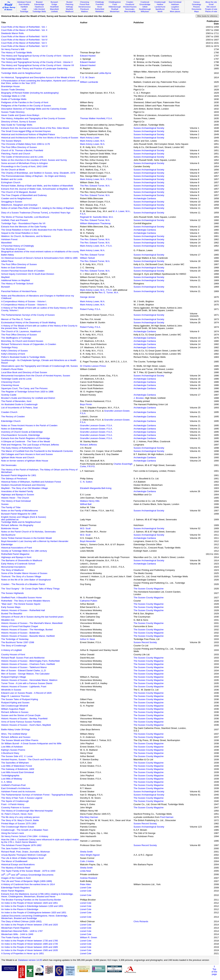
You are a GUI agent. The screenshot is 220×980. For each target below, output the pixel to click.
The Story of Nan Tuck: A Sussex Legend (22, 798)
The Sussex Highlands (12, 593)
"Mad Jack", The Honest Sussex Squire (21, 604)
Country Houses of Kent (13, 654)
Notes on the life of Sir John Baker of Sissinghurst (26, 580)
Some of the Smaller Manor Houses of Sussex (24, 573)
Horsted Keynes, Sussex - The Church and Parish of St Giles (32, 759)
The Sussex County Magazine (149, 589)
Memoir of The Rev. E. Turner (16, 319)
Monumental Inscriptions (13, 567)
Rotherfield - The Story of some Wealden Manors (26, 601)
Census (197, 2)
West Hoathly (130, 11)
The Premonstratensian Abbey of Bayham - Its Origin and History (34, 176)
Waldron (85, 11)
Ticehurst (175, 9)
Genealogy (197, 4)
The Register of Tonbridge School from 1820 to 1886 (27, 392)
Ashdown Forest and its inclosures (18, 791)
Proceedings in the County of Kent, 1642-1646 (24, 166)
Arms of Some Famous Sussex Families (21, 722)
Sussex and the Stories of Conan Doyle (21, 715)
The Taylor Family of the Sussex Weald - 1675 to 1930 (28, 871)
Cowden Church (9, 412)
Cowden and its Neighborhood (16, 198)
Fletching (69, 4)
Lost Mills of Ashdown (12, 747)
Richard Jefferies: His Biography (17, 525)
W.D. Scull (85, 528)
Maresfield (54, 9)
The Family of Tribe (11, 507)
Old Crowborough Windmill (15, 706)
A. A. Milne (7, 782)
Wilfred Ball (86, 504)
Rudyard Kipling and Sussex (15, 703)
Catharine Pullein (89, 601)
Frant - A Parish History (13, 804)
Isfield (145, 7)
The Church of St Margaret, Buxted (19, 192)
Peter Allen (85, 884)
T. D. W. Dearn (87, 77)
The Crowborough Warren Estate (18, 827)
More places (175, 11)
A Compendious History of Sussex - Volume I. (24, 301)
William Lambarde (89, 82)
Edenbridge (39, 4)
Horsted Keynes (130, 7)
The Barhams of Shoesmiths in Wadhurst (22, 560)
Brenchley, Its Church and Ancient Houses (22, 341)
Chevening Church (10, 382)
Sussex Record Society (145, 642)
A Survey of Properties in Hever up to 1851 (23, 953)
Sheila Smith (86, 852)
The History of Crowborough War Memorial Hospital (27, 811)
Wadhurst (69, 11)
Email (211, 4)
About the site (211, 2)
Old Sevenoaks (9, 465)
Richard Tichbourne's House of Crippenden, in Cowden (29, 344)
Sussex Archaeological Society (149, 128)
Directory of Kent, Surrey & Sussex (19, 122)
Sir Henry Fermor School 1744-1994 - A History (25, 836)
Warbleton (100, 11)
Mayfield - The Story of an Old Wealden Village (24, 488)
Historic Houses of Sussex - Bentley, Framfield (24, 719)
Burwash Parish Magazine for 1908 (19, 514)
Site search (211, 7)
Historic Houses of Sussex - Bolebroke (20, 633)
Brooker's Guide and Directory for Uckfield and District (28, 398)
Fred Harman (167, 817)
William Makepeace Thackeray (95, 223)
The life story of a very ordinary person (20, 817)
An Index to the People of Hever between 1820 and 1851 (30, 903)
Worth (160, 11)
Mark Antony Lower (90, 138)
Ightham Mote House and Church (18, 457)
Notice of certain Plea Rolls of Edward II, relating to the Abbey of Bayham (38, 208)
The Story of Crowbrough (14, 646)
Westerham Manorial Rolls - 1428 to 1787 (22, 931)
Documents (197, 9)
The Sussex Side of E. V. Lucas (17, 756)
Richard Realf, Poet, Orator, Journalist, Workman (26, 852)
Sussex (5, 504)
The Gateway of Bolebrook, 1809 (18, 769)
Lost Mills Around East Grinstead (17, 772)
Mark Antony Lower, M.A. (93, 141)
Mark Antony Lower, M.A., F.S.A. (96, 179)
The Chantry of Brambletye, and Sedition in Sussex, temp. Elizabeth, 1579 (38, 173)
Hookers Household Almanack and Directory (23, 485)
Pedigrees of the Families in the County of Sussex (26, 106)
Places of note (211, 11)
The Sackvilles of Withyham (15, 763)
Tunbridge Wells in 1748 (13, 96)
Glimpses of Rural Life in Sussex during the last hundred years (32, 617)
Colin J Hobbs (87, 861)
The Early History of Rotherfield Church (21, 448)
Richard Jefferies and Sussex (16, 737)
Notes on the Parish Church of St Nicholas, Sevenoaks (28, 532)
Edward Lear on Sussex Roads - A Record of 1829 (26, 693)
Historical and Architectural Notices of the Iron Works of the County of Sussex (40, 138)
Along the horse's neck (12, 833)
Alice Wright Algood (90, 855)
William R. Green (89, 937)
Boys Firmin (86, 404)
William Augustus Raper (13, 709)
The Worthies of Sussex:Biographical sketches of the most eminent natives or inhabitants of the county (40, 250)
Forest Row (85, 4)
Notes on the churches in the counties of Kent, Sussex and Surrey (34, 160)
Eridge (54, 4)
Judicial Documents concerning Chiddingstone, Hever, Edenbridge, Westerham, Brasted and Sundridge (35, 917)
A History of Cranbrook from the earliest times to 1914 (28, 884)
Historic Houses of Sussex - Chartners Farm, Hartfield (28, 664)
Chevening (85, 2)
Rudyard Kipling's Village (14, 677)
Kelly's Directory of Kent (13, 354)
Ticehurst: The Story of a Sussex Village (21, 576)
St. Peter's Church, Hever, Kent (17, 814)
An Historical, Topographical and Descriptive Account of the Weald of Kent (38, 77)
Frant (115, 4)
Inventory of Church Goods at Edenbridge (22, 432)
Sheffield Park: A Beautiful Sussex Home (21, 598)
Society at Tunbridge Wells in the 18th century (24, 551)
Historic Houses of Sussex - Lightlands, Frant (24, 687)
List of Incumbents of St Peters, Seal (19, 408)
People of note (211, 9)
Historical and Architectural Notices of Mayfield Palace (28, 134)
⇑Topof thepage (214, 970)
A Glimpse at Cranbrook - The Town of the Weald (26, 441)
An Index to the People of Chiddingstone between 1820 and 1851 (34, 913)
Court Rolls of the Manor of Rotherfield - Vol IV (24, 40)
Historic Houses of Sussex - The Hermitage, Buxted (27, 630)
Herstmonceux (85, 7)
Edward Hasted (88, 56)
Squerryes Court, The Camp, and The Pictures (24, 388)
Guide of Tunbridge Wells (14, 99)
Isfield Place (7, 261)
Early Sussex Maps (11, 607)
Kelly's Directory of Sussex (14, 351)
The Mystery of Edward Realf (16, 868)
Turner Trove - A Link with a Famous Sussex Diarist (27, 683)
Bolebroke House (10, 528)
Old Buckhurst (8, 535)
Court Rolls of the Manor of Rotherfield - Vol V (24, 43)
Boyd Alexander (88, 541)
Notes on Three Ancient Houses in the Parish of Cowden (29, 425)
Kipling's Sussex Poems (13, 750)
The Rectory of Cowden (13, 417)
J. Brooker (139, 398)
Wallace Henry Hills (90, 501)
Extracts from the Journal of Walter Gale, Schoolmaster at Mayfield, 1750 (38, 189)
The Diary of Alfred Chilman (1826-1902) (21, 921)
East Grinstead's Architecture (16, 788)
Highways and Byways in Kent (16, 557)
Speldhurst (160, 9)
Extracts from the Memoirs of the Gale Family (24, 227)
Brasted (39, 2)
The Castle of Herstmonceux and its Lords (22, 157)
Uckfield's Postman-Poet (13, 785)
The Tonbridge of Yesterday (15, 639)
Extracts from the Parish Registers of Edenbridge (26, 438)
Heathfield (54, 7)
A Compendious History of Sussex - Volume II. (24, 305)
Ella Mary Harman (89, 817)
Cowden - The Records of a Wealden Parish (23, 584)
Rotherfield (100, 9)
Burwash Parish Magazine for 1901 (19, 475)
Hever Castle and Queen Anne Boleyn (20, 115)
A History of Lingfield (11, 650)
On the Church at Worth (13, 170)
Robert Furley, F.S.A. (90, 309)
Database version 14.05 (30, 960)
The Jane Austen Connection (16, 848)
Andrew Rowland (89, 878)
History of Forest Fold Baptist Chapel (20, 626)
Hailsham (175, 4)
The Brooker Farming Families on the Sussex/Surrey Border (31, 900)
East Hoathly (24, 4)
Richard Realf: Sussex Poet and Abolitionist (23, 658)
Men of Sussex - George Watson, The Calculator (25, 674)
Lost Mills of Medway (12, 779)
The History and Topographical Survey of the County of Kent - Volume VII (38, 65)
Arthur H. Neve (87, 639)
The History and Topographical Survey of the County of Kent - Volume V (37, 62)
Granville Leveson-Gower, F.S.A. (96, 425)
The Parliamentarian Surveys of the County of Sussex (28, 315)
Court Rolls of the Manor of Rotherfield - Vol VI (24, 46)
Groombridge (145, 4)
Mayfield (69, 9)
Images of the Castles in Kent (16, 878)
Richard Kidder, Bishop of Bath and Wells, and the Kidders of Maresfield (37, 186)
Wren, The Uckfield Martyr (14, 734)
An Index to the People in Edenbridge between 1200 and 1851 (32, 906)
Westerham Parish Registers (15, 928)
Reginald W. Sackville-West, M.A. (97, 217)
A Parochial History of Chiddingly (17, 246)
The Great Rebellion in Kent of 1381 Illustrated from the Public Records (37, 230)
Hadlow (160, 4)
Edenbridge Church (11, 421)
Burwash (54, 2)
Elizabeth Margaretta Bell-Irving (96, 488)
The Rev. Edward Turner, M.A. (95, 186)
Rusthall (115, 9)
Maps (196, 11)
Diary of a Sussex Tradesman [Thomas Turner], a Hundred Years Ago (36, 213)
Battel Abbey (8, 255)
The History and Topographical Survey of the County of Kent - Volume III (37, 56)
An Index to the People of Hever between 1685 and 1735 (30, 944)
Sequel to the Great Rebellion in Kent (20, 233)
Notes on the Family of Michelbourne (20, 511)
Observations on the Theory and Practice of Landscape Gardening (34, 69)
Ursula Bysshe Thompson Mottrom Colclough (24, 855)
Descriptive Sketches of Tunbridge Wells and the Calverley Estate (34, 109)
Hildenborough (115, 7)
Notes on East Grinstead (13, 268)
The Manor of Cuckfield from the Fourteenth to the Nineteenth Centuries (37, 451)
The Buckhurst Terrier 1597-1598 (18, 642)
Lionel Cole (86, 888)
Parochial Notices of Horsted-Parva (19, 291)
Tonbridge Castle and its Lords (16, 379)
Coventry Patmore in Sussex (15, 808)
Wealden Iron (8, 620)
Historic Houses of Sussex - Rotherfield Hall (23, 610)
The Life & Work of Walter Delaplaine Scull (22, 858)
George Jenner (88, 297)
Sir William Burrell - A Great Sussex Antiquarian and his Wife (31, 743)
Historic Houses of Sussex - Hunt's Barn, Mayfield (26, 725)
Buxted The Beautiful (12, 614)
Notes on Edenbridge (12, 429)
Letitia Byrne (105, 73)
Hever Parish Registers (13, 891)
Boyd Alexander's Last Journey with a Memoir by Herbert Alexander (35, 541)
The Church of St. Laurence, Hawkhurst (21, 331)
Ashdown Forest (24, 2)
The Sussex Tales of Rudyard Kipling (20, 699)
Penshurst (85, 9)
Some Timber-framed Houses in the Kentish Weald (27, 538)
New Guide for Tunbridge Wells (17, 125)
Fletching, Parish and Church (16, 154)
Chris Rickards (141, 921)
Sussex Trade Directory (13, 90)
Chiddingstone (115, 2)
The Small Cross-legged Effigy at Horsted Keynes (26, 131)
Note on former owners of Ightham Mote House (25, 461)
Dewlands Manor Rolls (12, 33)
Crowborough (160, 2)
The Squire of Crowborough (15, 801)
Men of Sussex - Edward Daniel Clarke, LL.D (23, 670)
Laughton (175, 7)
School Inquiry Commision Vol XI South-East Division (28, 274)
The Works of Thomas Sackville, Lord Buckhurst (25, 217)
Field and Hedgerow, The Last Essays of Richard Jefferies (30, 445)
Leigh (24, 9)
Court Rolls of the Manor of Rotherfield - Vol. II (24, 30)
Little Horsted (39, 9)
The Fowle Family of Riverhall (16, 937)
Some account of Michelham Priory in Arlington (24, 163)
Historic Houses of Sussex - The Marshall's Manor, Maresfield (32, 623)
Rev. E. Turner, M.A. (109, 292)
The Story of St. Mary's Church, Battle (20, 820)
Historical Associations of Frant (17, 548)
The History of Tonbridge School (17, 284)
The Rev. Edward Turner (92, 255)
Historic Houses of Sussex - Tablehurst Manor (24, 667)
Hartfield (24, 7)
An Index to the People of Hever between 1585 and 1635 (30, 950)
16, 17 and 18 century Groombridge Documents (27, 875)
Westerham (115, 11)
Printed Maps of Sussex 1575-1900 (19, 824)
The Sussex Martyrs (11, 141)
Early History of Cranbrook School (18, 564)
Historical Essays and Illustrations (18, 864)
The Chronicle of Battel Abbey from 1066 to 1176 (25, 144)
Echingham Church (11, 182)
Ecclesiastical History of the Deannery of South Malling (28, 322)
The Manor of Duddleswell (14, 861)
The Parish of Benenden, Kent (16, 401)
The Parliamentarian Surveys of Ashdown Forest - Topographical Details (37, 795)
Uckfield (54, 11)
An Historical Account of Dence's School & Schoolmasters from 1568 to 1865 (39, 258)
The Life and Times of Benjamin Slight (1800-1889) (27, 881)
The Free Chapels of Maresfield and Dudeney (24, 195)
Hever (100, 7)
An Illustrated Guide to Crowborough (19, 404)
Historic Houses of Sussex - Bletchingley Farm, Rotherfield (30, 661)
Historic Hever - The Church (15, 498)
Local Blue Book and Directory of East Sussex (24, 372)
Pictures (197, 7)
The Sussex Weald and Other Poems (20, 740)
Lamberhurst (160, 7)
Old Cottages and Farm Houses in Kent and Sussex (27, 454)
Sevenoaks (130, 9)
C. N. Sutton (86, 482)
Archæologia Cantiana (145, 198)
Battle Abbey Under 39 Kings (16, 729)
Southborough (145, 9)
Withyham (145, 11)
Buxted (69, 2)
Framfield (100, 4)
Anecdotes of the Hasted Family (17, 491)
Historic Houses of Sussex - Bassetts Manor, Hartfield (28, 636)
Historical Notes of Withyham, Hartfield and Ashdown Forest (31, 482)
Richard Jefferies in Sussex (15, 712)
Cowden (130, 2)
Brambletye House (10, 86)
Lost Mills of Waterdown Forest (17, 766)
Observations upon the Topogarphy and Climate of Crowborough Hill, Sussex (40, 366)
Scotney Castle (9, 395)
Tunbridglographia (10, 775)
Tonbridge (24, 11)
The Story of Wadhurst (12, 570)
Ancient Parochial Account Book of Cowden (23, 271)
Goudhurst (130, 4)
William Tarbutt (87, 258)
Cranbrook (145, 2)
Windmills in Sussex (11, 690)
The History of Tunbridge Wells (17, 52)
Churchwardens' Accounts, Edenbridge (21, 435)
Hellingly (69, 7)
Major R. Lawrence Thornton (15, 696)
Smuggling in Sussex (12, 202)
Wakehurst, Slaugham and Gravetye (19, 205)
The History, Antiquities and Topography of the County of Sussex (33, 118)
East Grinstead (175, 2)
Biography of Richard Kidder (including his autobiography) (30, 93)
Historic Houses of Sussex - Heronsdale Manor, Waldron (29, 680)
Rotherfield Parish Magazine (15, 554)
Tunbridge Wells (39, 11)
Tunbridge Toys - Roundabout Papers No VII (23, 223)
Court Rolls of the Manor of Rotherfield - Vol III (24, 36)
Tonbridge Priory (9, 347)
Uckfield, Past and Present (14, 220)
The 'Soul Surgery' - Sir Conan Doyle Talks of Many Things (30, 589)
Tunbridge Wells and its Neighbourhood (21, 73)
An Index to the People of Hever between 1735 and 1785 (30, 941)
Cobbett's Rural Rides (12, 369)
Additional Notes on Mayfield (15, 280)
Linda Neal (85, 871)
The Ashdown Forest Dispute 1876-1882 (21, 845)
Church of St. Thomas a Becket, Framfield (22, 150)
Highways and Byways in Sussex (18, 495)
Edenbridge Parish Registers (16, 888)
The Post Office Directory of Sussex (19, 147)
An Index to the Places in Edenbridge (20, 909)
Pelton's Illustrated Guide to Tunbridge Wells (23, 357)
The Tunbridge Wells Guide (15, 59)
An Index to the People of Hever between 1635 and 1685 (30, 947)
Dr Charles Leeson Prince (93, 366)
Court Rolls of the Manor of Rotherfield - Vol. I (24, 27)
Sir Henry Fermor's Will (13, 49)
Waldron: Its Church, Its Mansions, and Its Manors (26, 236)
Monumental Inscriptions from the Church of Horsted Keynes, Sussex (36, 376)
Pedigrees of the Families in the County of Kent (25, 102)
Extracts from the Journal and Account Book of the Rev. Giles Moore (35, 128)
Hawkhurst (39, 7)
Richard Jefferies (88, 445)
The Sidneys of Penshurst (14, 479)
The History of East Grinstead (16, 501)
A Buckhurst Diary (10, 753)
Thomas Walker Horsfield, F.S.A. (96, 118)
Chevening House (10, 385)
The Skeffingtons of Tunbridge (16, 338)
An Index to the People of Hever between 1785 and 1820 (30, 925)
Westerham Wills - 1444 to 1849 (17, 934)
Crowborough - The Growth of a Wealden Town (25, 830)
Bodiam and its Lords (12, 179)
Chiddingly (100, 2)
